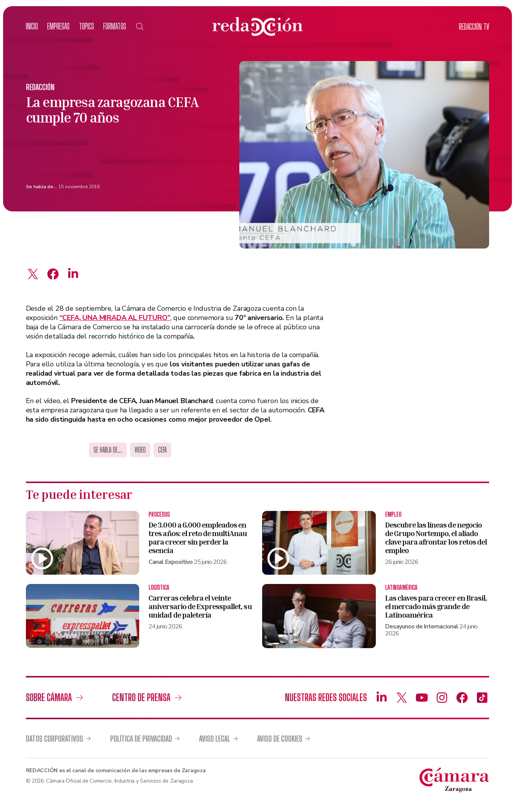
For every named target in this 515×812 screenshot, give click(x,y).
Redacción (40, 87)
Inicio (32, 26)
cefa (162, 450)
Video (140, 450)
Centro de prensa (141, 697)
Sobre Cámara (49, 697)
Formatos (115, 26)
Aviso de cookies (280, 739)
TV (474, 26)
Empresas (58, 26)
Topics (86, 26)
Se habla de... (41, 187)
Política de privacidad (141, 739)
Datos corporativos (55, 739)
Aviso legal (215, 739)
